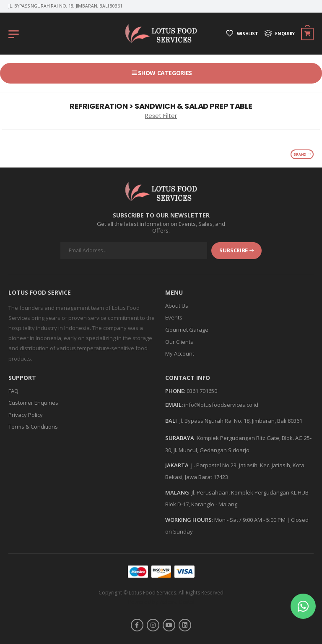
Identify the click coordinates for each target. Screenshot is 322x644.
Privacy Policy (26, 415)
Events (174, 317)
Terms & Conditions (33, 427)
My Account (180, 353)
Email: (174, 405)
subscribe (236, 250)
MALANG (177, 492)
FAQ (13, 391)
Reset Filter (161, 116)
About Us (177, 306)
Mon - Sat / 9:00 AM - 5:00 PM (250, 520)
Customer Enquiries (33, 403)
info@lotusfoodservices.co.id (221, 405)
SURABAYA (180, 438)
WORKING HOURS (188, 520)
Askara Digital (177, 602)
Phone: (175, 391)
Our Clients (179, 342)
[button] (303, 606)
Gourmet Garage (187, 330)
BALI (171, 421)
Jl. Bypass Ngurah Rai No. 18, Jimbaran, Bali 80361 (241, 421)
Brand (302, 154)
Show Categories (164, 73)
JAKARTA (177, 465)
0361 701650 (202, 391)
